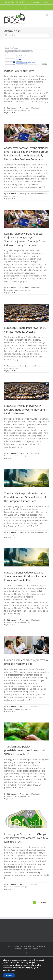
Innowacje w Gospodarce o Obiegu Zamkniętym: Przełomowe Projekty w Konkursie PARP (26, 838)
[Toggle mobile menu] (47, 15)
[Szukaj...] (26, 35)
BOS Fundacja (12, 108)
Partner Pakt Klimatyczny (19, 71)
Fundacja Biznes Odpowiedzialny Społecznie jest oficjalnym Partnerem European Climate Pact (26, 576)
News (22, 193)
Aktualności (24, 108)
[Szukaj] (6, 35)
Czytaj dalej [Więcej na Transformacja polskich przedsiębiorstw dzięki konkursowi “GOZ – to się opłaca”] (9, 799)
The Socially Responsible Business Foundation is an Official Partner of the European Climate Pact (25, 497)
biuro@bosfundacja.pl (40, 2)
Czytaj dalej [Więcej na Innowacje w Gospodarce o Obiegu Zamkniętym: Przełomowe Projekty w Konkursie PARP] (9, 889)
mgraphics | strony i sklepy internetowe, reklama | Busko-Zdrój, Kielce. (30, 947)
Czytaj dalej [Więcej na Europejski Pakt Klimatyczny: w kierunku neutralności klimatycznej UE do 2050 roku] (9, 458)
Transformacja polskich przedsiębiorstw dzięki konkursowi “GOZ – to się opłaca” (25, 750)
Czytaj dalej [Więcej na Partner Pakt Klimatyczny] (9, 113)
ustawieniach (9, 970)
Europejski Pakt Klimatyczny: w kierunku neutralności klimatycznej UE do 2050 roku (25, 410)
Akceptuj (9, 975)
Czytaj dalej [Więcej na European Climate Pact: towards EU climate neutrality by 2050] (9, 371)
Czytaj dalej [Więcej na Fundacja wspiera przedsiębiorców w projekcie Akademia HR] (9, 711)
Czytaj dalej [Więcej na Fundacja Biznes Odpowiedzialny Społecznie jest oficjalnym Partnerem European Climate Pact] (9, 625)
